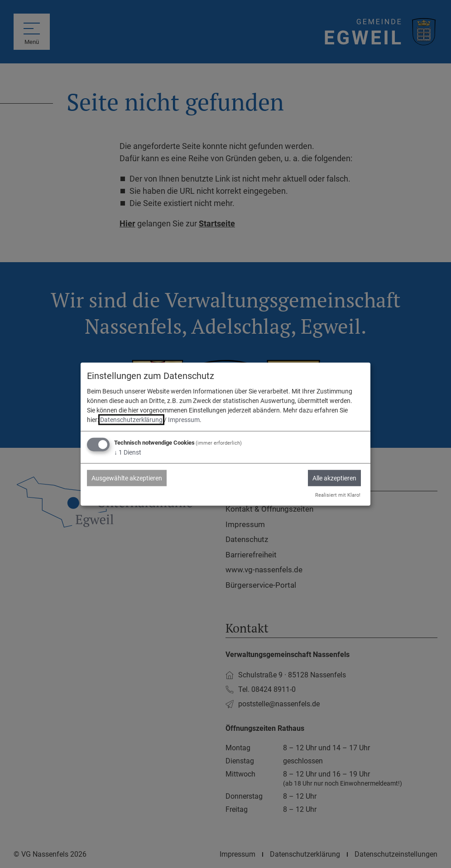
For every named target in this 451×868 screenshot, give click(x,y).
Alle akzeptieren (334, 478)
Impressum (184, 420)
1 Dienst (128, 452)
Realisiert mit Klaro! (338, 495)
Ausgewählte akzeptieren (127, 478)
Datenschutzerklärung (131, 420)
